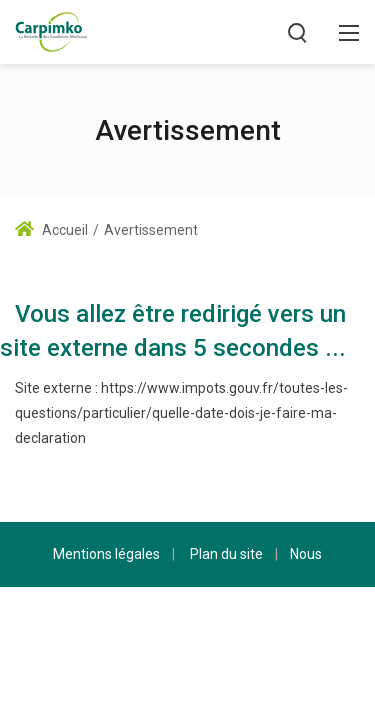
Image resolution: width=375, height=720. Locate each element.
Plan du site (226, 554)
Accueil (51, 230)
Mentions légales (106, 554)
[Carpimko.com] (51, 30)
